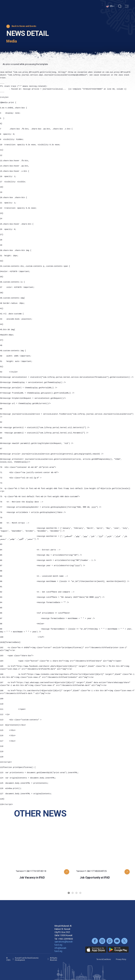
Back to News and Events (24, 26)
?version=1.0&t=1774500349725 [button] (105, 863)
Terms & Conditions (104, 959)
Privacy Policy (121, 959)
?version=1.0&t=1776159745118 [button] (44, 863)
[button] (110, 9)
